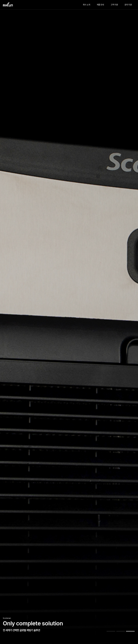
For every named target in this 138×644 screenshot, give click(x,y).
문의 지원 (128, 5)
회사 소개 (86, 5)
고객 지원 (114, 5)
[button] (111, 631)
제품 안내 (100, 5)
